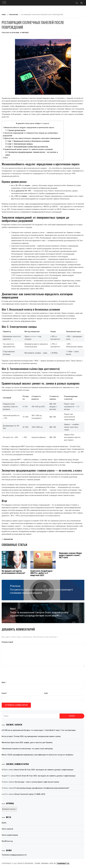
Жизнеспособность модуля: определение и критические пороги (28, 128)
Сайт (46, 693)
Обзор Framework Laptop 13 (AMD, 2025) (30, 794)
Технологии (8, 539)
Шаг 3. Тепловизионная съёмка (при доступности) (27, 147)
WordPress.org (7, 841)
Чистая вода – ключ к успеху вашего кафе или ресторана (37, 782)
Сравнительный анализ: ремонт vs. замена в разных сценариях (28, 149)
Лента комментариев (10, 835)
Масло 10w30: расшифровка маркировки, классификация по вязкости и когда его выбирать (38, 755)
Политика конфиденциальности (14, 855)
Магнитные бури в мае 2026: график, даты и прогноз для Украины (27, 742)
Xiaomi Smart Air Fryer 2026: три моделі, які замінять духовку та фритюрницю (44, 770)
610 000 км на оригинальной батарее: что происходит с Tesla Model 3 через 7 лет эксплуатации (39, 730)
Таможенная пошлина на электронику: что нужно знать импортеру (27, 749)
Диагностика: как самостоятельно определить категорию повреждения (32, 138)
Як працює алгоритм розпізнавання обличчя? (13, 572)
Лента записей (7, 829)
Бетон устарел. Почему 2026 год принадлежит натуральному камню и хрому (31, 736)
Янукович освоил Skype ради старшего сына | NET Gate (70, 555)
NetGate (25, 33)
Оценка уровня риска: (16, 130)
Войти (4, 823)
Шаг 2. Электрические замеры (19, 144)
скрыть (46, 123)
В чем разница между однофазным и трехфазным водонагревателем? (42, 788)
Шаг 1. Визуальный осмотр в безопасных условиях (27, 141)
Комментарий (7, 642)
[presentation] (19, 674)
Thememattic (63, 863)
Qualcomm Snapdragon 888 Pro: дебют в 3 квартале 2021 (41, 573)
